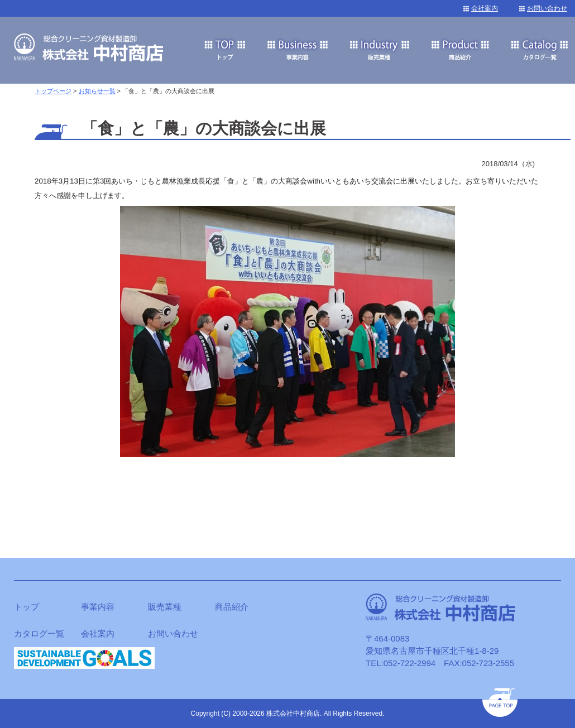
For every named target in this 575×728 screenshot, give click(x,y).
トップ (27, 607)
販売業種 (165, 607)
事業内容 (98, 607)
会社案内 (485, 8)
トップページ (53, 91)
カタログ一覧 (39, 633)
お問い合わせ (547, 8)
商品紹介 (232, 607)
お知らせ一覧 (97, 91)
